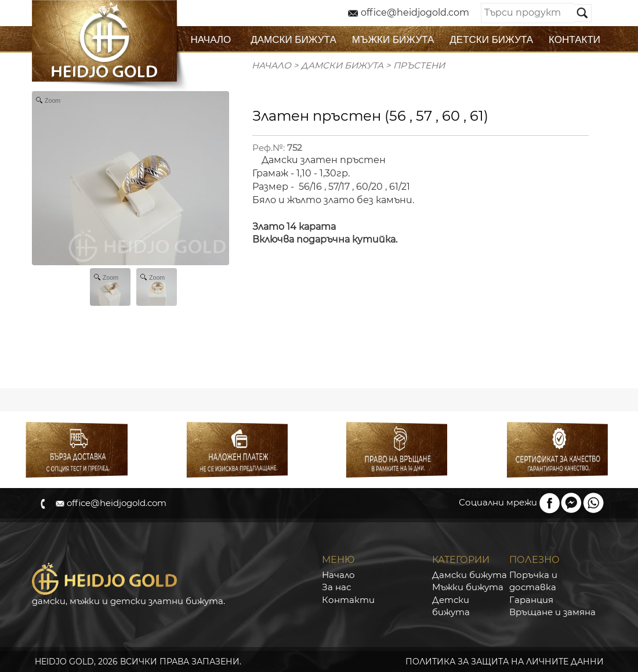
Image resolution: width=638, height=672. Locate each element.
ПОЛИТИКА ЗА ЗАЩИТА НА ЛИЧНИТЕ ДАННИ (505, 662)
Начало (271, 65)
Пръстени (419, 65)
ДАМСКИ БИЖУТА (293, 40)
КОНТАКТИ (574, 40)
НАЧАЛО (211, 40)
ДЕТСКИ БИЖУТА (491, 40)
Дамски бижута (470, 575)
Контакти (348, 600)
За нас (336, 587)
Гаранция (531, 600)
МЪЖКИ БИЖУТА (393, 40)
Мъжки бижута (468, 587)
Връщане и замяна (552, 612)
